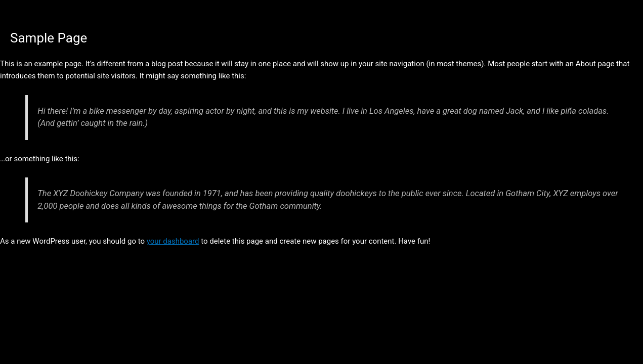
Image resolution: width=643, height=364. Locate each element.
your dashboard (173, 241)
